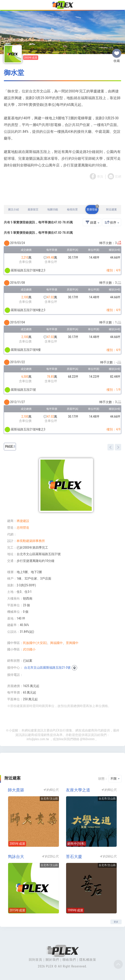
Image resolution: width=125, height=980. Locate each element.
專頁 (100, 177)
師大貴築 (16, 790)
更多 (116, 922)
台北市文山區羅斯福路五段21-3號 (47, 668)
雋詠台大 (16, 857)
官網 (118, 177)
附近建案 (112, 210)
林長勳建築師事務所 (31, 541)
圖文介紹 (13, 210)
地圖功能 (53, 210)
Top (118, 964)
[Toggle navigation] (6, 5)
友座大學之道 (78, 790)
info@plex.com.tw (38, 739)
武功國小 (29, 649)
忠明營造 (23, 528)
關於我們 (52, 960)
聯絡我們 (69, 960)
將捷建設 (23, 521)
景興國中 (72, 643)
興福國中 (56, 643)
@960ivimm (87, 739)
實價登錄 (93, 208)
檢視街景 (72, 210)
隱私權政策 (88, 960)
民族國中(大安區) (35, 643)
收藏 (117, 51)
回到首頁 (36, 960)
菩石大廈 (74, 857)
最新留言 (33, 210)
